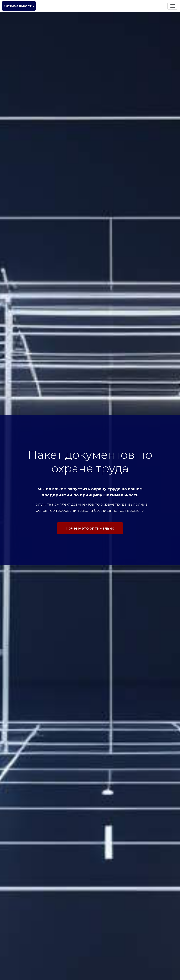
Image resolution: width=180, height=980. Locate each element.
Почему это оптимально (90, 529)
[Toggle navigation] (173, 6)
